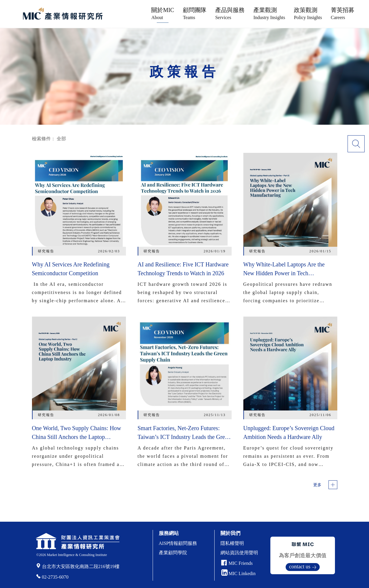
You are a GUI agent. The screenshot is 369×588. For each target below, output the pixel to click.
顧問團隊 (195, 13)
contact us (300, 567)
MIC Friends (241, 563)
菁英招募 (343, 13)
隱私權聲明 (232, 543)
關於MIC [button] (163, 13)
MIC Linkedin (239, 573)
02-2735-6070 (55, 577)
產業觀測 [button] (269, 13)
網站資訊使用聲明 (239, 553)
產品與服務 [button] (230, 13)
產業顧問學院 (173, 553)
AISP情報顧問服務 (178, 543)
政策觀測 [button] (308, 13)
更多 (317, 485)
